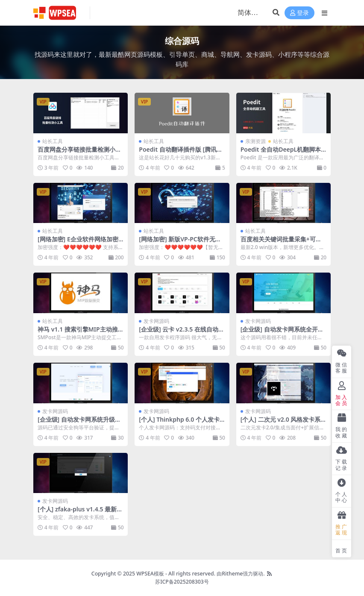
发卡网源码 (156, 321)
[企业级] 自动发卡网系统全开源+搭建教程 (282, 333)
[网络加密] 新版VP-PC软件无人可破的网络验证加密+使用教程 (180, 243)
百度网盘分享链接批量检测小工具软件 (79, 153)
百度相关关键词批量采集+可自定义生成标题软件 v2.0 (281, 243)
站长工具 (53, 141)
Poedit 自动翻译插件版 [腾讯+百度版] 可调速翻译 (178, 153)
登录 (299, 13)
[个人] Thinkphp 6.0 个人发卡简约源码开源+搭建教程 (179, 423)
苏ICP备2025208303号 (182, 582)
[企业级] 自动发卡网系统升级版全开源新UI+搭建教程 (79, 423)
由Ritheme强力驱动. (241, 574)
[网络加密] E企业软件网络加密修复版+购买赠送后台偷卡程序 (78, 243)
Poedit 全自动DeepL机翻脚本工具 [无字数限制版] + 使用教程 (282, 153)
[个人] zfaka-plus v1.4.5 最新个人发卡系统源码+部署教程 (80, 513)
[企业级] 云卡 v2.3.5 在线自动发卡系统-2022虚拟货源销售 (182, 333)
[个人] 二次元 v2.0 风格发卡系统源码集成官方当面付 (281, 423)
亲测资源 (255, 141)
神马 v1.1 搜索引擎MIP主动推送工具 (78, 333)
